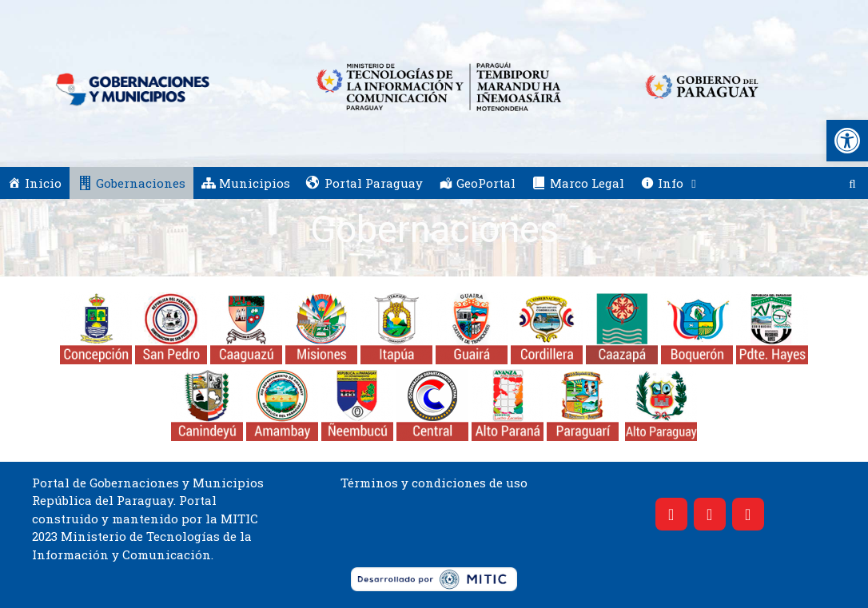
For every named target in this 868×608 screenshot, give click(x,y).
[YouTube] (748, 514)
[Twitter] (710, 514)
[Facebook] (671, 514)
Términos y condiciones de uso (434, 483)
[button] (847, 141)
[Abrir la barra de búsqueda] (852, 183)
